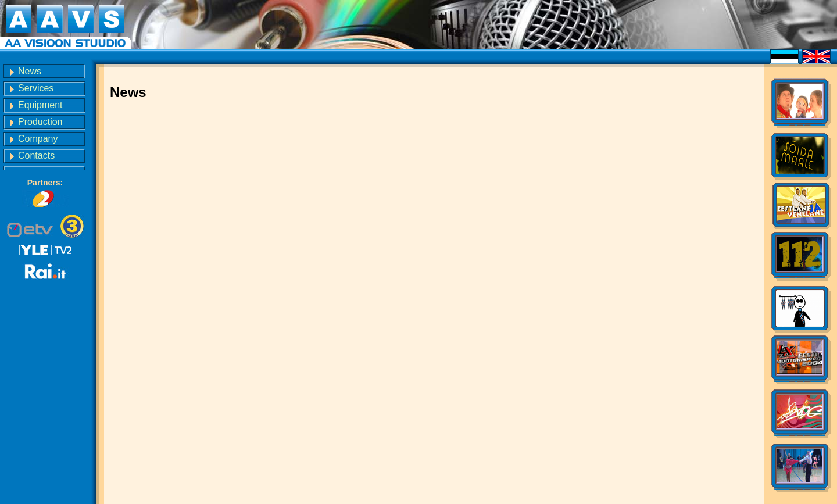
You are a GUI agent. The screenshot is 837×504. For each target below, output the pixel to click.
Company (38, 139)
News (30, 71)
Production (40, 122)
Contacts (36, 156)
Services (36, 88)
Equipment (40, 105)
